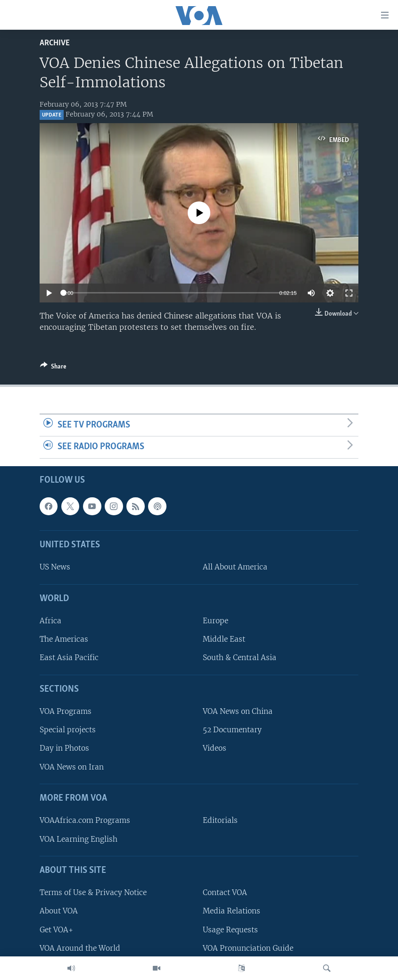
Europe (216, 621)
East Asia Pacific (69, 658)
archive (55, 43)
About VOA (59, 911)
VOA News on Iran (72, 767)
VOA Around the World (80, 948)
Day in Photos (64, 749)
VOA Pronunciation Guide (248, 948)
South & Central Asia (240, 658)
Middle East (224, 639)
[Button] (53, 368)
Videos (215, 749)
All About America (235, 567)
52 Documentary (232, 730)
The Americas (64, 639)
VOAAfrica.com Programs (85, 820)
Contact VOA (225, 892)
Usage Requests (230, 930)
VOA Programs (66, 711)
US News (55, 567)
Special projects (68, 730)
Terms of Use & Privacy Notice (93, 892)
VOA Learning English (79, 839)
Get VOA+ (56, 930)
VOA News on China (238, 711)
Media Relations (232, 911)
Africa (50, 621)
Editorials (220, 820)
